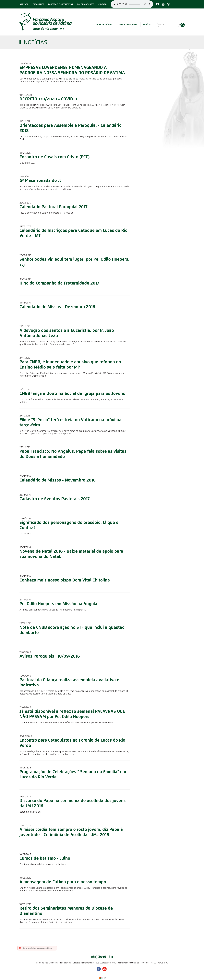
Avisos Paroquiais (128, 25)
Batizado (24, 4)
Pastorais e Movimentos (60, 4)
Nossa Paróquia (104, 25)
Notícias (147, 25)
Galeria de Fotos (86, 4)
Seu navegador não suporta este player (132, 4)
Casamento (38, 4)
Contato (102, 4)
